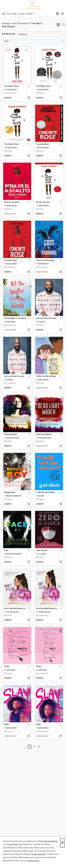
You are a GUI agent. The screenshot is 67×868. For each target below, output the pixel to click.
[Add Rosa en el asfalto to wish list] (29, 214)
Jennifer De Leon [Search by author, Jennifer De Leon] (13, 612)
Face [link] (6, 550)
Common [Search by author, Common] (42, 322)
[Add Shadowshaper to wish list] (29, 446)
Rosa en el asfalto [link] (12, 202)
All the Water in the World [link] (15, 318)
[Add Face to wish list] (29, 562)
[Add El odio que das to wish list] (61, 214)
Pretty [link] (7, 667)
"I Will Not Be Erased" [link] (46, 492)
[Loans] (58, 14)
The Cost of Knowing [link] (45, 260)
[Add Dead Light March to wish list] (61, 446)
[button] (58, 25)
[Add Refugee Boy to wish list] (29, 504)
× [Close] (62, 843)
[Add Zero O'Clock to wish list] (61, 562)
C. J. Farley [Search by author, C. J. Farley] (42, 554)
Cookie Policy (33, 861)
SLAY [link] (7, 725)
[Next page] (39, 747)
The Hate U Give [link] (11, 86)
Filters (6, 41)
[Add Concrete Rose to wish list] (61, 156)
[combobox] (28, 14)
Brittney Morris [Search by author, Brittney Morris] (44, 264)
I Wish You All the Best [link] (46, 376)
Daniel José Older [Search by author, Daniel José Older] (13, 438)
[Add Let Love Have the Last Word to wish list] (61, 330)
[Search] (4, 14)
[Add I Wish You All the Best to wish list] (61, 388)
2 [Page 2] (34, 747)
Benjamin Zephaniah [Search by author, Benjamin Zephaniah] (14, 496)
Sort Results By (8, 34)
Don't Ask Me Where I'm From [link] (16, 609)
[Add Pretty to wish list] (29, 678)
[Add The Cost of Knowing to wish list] (61, 272)
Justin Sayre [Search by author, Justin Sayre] (11, 670)
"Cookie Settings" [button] (38, 854)
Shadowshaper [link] (11, 434)
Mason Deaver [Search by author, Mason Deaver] (44, 380)
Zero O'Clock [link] (42, 550)
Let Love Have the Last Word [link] (48, 318)
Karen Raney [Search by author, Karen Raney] (11, 322)
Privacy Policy (13, 844)
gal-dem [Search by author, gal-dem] (41, 496)
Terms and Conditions (48, 841)
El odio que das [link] (43, 202)
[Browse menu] (63, 14)
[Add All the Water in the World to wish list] (29, 330)
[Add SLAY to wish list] (29, 736)
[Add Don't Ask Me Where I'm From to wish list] (29, 620)
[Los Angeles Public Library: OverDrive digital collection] (33, 5)
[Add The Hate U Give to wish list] (29, 98)
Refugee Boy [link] (10, 492)
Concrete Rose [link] (42, 144)
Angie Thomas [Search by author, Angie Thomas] (12, 89)
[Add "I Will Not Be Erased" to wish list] (61, 504)
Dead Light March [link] (44, 434)
